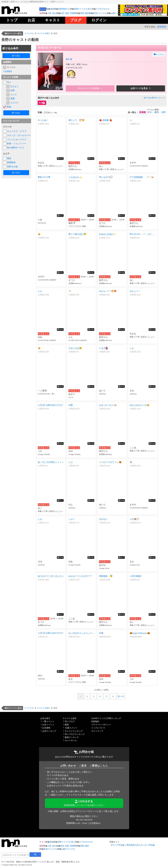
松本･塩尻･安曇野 (68, 13)
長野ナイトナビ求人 (83, 9)
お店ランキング (49, 731)
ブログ (76, 20)
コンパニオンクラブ (17, 139)
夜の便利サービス (16, 148)
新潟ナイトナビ (100, 13)
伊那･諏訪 (84, 13)
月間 (163, 112)
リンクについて (98, 728)
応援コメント (71, 728)
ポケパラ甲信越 (117, 845)
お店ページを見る (141, 88)
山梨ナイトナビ (118, 13)
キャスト (53, 20)
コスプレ (15, 103)
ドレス (13, 95)
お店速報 (46, 728)
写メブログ (70, 721)
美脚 (12, 99)
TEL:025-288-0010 (84, 820)
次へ (121, 696)
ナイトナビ (29, 33)
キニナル (11, 67)
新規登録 (162, 27)
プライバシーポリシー (101, 725)
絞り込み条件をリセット (154, 98)
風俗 (52, 9)
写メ (9, 82)
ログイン (99, 20)
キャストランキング (74, 731)
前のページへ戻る (13, 33)
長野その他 (12, 167)
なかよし (15, 86)
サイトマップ (97, 731)
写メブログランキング (75, 734)
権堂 (9, 158)
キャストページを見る (90, 88)
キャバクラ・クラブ (17, 131)
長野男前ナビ (64, 9)
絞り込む (16, 56)
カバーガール (71, 740)
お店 (31, 20)
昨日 (150, 112)
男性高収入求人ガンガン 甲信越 (140, 845)
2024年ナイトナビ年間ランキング (106, 718)
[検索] (15, 855)
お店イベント (48, 725)
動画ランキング (72, 737)
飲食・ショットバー (17, 143)
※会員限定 (8, 71)
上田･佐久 (52, 13)
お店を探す (45, 718)
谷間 (12, 90)
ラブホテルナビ (103, 9)
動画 (9, 107)
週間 (156, 112)
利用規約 (95, 721)
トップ (12, 20)
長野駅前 (11, 162)
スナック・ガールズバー (18, 135)
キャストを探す (44, 33)
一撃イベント (48, 721)
